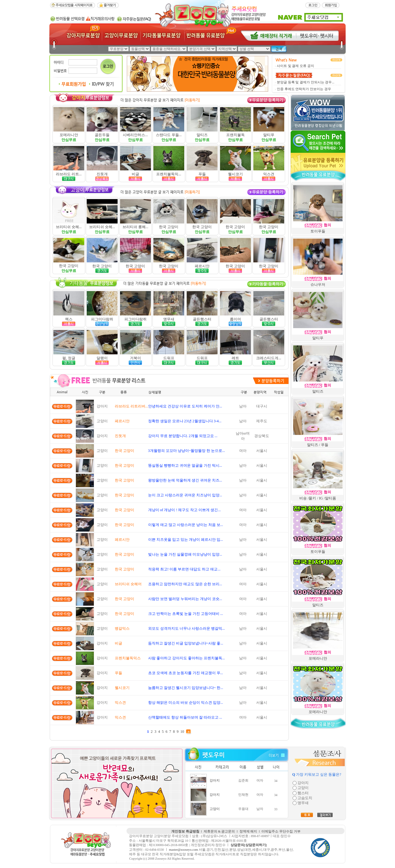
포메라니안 (69, 135)
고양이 (215, 809)
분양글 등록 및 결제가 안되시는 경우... (306, 82)
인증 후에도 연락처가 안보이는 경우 (304, 89)
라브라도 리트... (69, 174)
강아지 (215, 780)
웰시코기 (235, 174)
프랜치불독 (235, 135)
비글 (135, 174)
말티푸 (269, 135)
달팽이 (102, 358)
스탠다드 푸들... (169, 135)
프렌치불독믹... (169, 174)
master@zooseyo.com (183, 850)
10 (182, 732)
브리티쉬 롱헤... (135, 227)
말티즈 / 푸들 (318, 445)
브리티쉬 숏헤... (69, 227)
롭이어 (235, 319)
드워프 (169, 358)
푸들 (202, 174)
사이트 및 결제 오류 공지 (295, 66)
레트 (235, 358)
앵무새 (169, 319)
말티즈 (202, 135)
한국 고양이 (169, 227)
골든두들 (102, 135)
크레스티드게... (269, 358)
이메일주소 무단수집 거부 (281, 831)
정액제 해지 (248, 831)
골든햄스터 (202, 319)
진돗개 (102, 174)
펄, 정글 (69, 358)
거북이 (135, 358)
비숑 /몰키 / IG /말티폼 (318, 498)
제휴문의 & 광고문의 (219, 831)
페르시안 (202, 266)
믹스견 (269, 174)
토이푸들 (318, 231)
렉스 (69, 319)
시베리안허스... (135, 135)
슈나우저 (318, 285)
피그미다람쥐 (102, 319)
